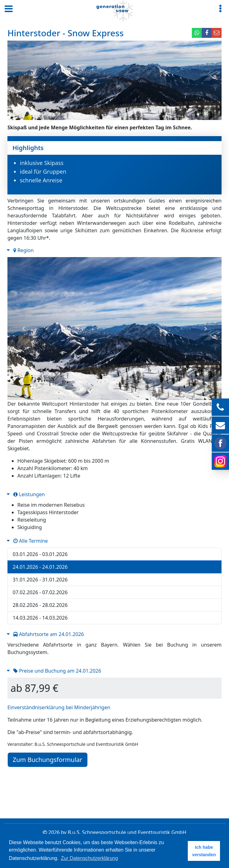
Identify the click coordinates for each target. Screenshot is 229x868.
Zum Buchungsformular (48, 760)
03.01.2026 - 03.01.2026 (40, 554)
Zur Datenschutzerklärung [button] (90, 858)
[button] (24, 329)
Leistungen (29, 494)
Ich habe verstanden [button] (204, 851)
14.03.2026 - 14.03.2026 (40, 618)
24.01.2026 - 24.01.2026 (40, 567)
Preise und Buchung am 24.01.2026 (57, 671)
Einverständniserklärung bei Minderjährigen (59, 707)
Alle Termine (31, 541)
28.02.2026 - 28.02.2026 (40, 605)
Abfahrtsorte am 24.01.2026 (49, 634)
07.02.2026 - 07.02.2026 (40, 592)
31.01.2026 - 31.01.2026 (40, 580)
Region (24, 250)
